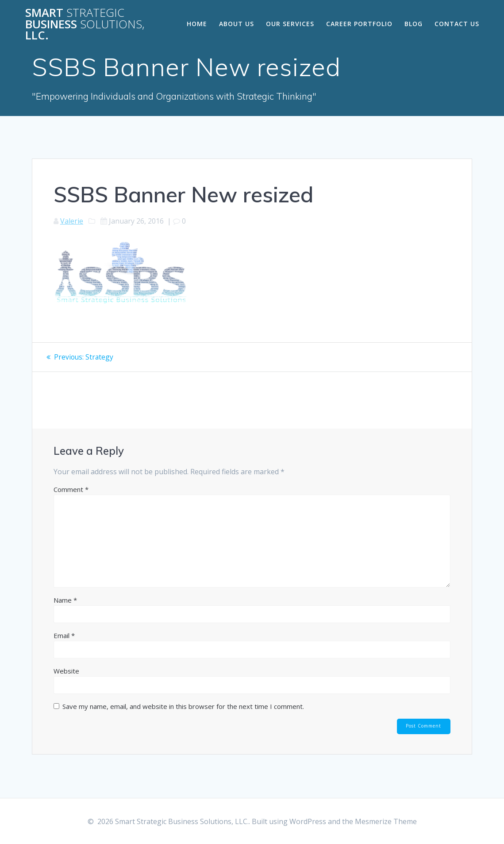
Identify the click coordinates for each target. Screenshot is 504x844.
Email (64, 635)
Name (65, 600)
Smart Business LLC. (85, 24)
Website (66, 670)
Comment (71, 489)
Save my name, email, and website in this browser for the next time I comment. (183, 706)
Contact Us (457, 24)
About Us (237, 24)
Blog (414, 24)
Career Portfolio (359, 24)
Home (197, 24)
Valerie (72, 221)
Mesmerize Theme (386, 821)
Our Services (290, 24)
